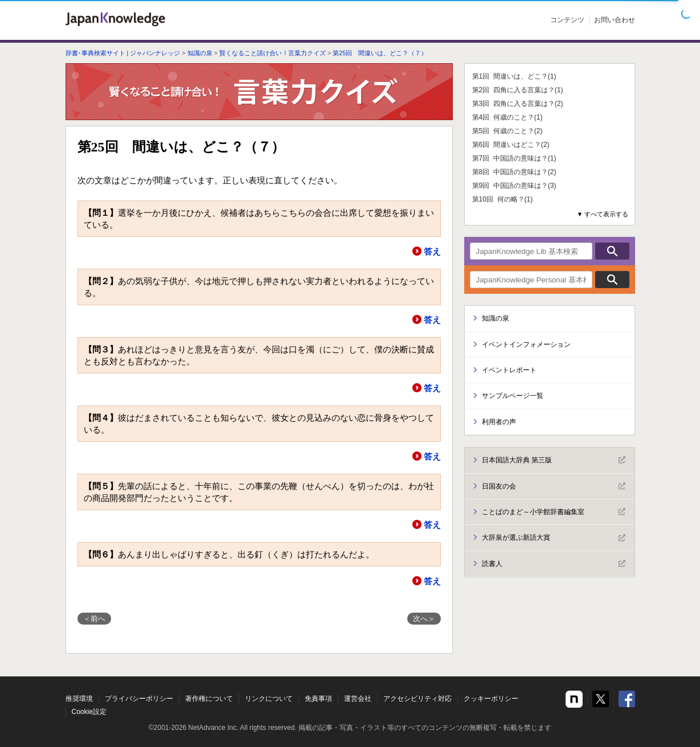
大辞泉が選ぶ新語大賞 (554, 538)
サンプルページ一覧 (513, 396)
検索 (612, 251)
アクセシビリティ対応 (417, 699)
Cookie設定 (89, 712)
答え (432, 251)
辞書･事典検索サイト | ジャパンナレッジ (123, 53)
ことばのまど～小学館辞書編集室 (554, 512)
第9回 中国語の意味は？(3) (514, 186)
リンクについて (269, 699)
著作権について (209, 699)
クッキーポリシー (491, 699)
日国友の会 (554, 486)
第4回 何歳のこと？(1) (507, 117)
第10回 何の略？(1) (503, 199)
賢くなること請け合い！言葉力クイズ (273, 53)
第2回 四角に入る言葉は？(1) (518, 90)
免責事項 (318, 699)
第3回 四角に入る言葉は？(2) (518, 104)
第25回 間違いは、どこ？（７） (380, 53)
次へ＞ (424, 619)
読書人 (554, 564)
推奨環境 (79, 699)
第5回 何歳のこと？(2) (507, 131)
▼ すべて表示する (603, 214)
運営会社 (358, 699)
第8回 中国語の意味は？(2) (514, 172)
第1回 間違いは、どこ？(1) (514, 76)
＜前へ (94, 619)
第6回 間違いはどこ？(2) (511, 145)
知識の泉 (200, 53)
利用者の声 (499, 422)
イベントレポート (509, 370)
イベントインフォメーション (526, 344)
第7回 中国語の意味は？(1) (514, 158)
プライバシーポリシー (139, 699)
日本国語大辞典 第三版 (554, 460)
